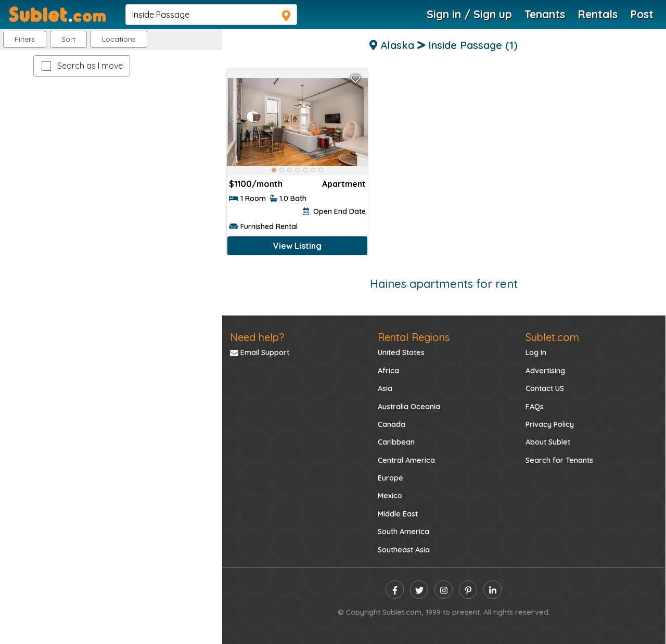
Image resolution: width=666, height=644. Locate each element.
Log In (536, 352)
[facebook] (395, 590)
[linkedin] (492, 590)
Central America (406, 460)
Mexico (390, 496)
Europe (390, 478)
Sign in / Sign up (469, 14)
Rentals (598, 14)
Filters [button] (25, 39)
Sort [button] (68, 39)
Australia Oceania (409, 407)
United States (401, 352)
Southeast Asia (404, 550)
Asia (385, 388)
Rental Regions (414, 337)
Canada (392, 424)
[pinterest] (468, 590)
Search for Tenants (559, 460)
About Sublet (548, 442)
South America (404, 532)
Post (642, 14)
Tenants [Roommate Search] (545, 14)
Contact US (545, 388)
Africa (388, 371)
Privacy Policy (550, 424)
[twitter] (419, 590)
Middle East (398, 514)
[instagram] (444, 590)
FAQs (535, 407)
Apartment (344, 184)
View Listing (297, 246)
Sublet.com (552, 337)
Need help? (257, 337)
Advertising (545, 371)
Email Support (260, 352)
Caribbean (396, 442)
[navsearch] (211, 15)
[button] (119, 39)
